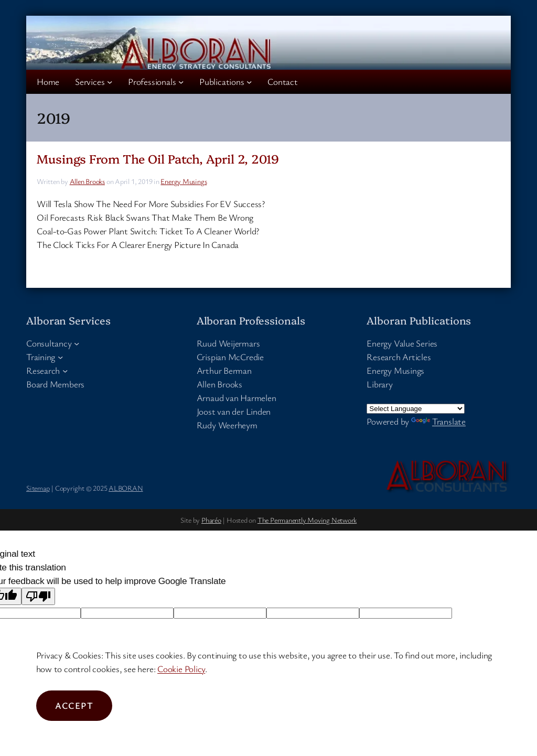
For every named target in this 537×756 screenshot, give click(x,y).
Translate (438, 421)
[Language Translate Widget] (416, 409)
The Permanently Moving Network (307, 520)
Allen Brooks (87, 181)
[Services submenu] (110, 82)
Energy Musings (184, 181)
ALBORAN (126, 488)
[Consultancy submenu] (77, 343)
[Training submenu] (60, 357)
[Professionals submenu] (181, 82)
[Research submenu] (65, 371)
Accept (74, 705)
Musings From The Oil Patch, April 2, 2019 (158, 159)
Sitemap (38, 488)
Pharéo (211, 520)
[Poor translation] (38, 596)
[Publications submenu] (249, 82)
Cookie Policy (181, 669)
